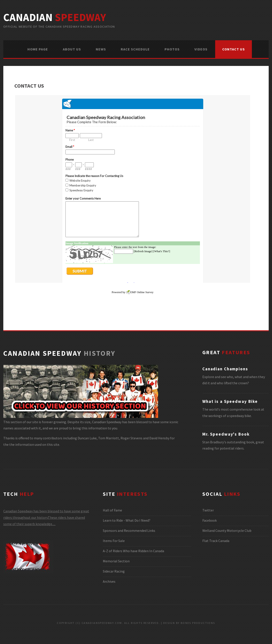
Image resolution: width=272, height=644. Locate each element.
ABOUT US (72, 49)
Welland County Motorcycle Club (227, 531)
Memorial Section (116, 561)
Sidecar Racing (114, 571)
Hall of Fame (112, 510)
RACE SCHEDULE (135, 49)
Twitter (208, 510)
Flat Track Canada (216, 541)
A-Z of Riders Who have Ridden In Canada (133, 551)
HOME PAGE (38, 49)
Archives (109, 581)
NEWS (101, 49)
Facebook (210, 520)
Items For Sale (114, 541)
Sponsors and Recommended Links (129, 531)
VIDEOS (201, 49)
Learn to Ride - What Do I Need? (127, 520)
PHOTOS (172, 49)
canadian (55, 17)
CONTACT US (234, 49)
